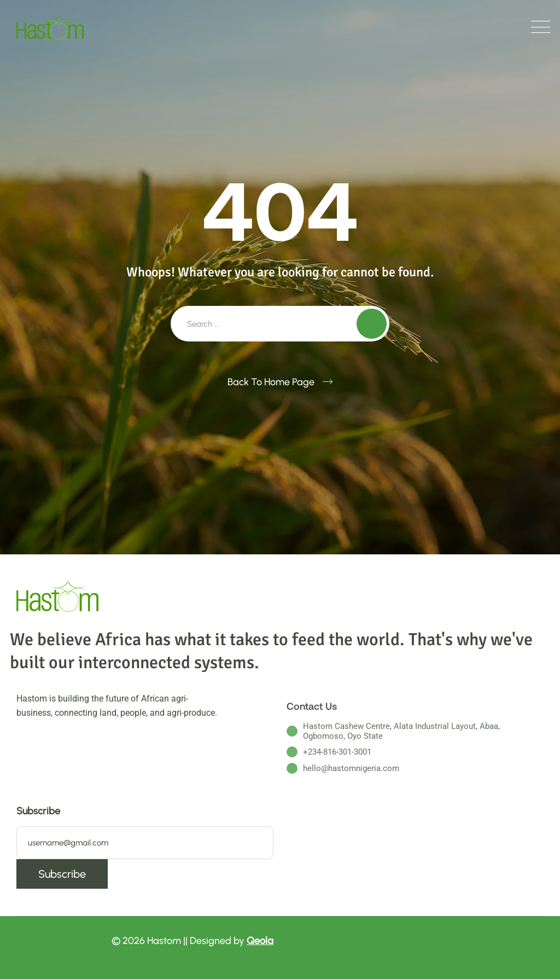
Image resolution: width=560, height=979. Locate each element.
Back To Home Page (271, 382)
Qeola (260, 941)
